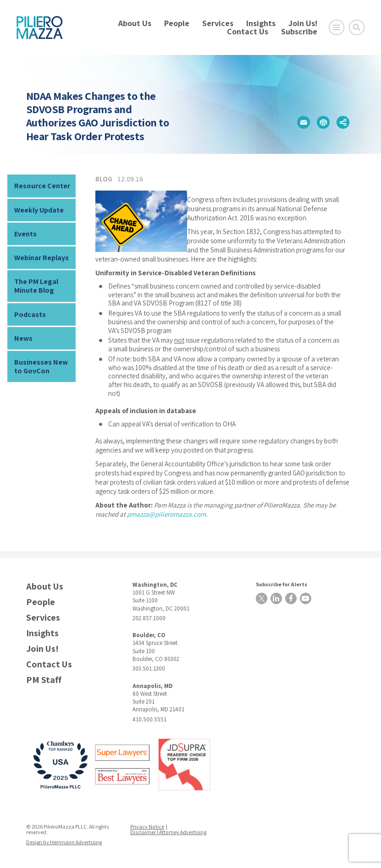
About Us (135, 23)
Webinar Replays (41, 258)
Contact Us (248, 31)
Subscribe (299, 31)
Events (25, 234)
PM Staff (44, 680)
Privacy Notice (147, 827)
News (23, 338)
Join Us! (303, 23)
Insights (261, 23)
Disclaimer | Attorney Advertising (168, 832)
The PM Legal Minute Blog (36, 286)
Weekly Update (39, 210)
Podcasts (30, 314)
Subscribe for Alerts (282, 584)
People (177, 23)
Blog (104, 179)
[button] (304, 122)
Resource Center (42, 186)
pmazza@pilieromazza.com (166, 514)
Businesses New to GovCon (41, 366)
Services (218, 23)
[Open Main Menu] (337, 27)
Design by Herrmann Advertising (64, 842)
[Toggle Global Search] (357, 27)
